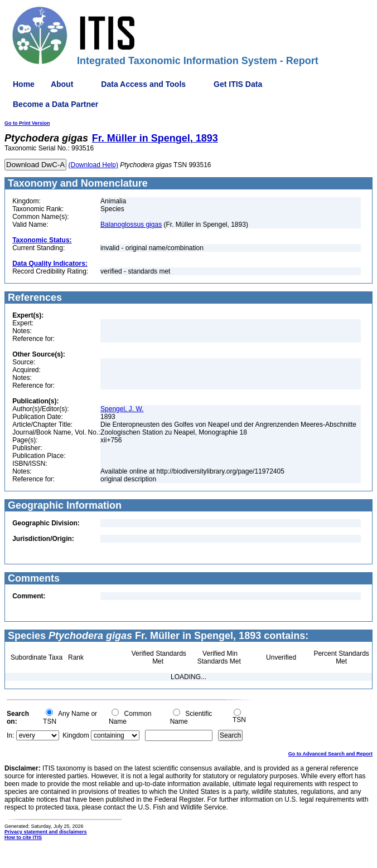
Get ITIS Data (238, 84)
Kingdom (76, 735)
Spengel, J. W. (122, 409)
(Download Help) (93, 165)
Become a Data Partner (55, 104)
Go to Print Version (27, 123)
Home (24, 84)
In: (10, 735)
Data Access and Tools (143, 84)
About (62, 84)
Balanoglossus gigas (131, 225)
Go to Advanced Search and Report (330, 754)
